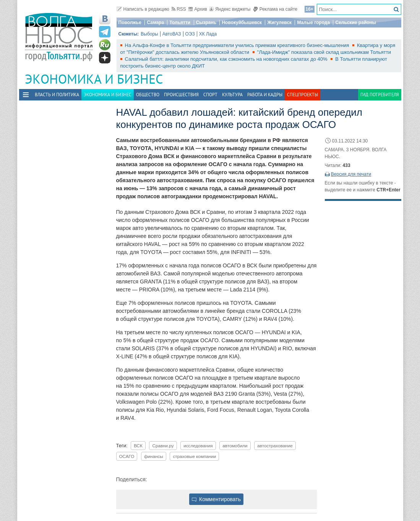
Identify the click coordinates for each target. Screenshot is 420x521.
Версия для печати (351, 174)
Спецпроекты (302, 95)
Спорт (210, 95)
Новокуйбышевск (242, 23)
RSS (179, 9)
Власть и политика (57, 95)
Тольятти (180, 23)
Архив (198, 9)
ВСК (138, 446)
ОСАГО (127, 456)
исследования (198, 446)
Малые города (313, 23)
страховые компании (194, 456)
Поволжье (130, 23)
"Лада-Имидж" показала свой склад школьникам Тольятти (324, 52)
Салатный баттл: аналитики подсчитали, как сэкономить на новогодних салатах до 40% (227, 59)
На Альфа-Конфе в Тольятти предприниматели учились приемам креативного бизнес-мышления (238, 45)
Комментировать (216, 499)
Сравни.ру (163, 446)
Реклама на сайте (275, 9)
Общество (148, 95)
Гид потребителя (380, 95)
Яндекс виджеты (230, 9)
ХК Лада (208, 34)
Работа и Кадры (265, 95)
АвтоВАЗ (172, 34)
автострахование (275, 446)
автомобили (235, 446)
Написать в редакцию (143, 9)
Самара (155, 23)
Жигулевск (279, 23)
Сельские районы (356, 23)
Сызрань (206, 23)
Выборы (149, 34)
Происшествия (181, 95)
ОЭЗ (190, 34)
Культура (232, 95)
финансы (154, 456)
